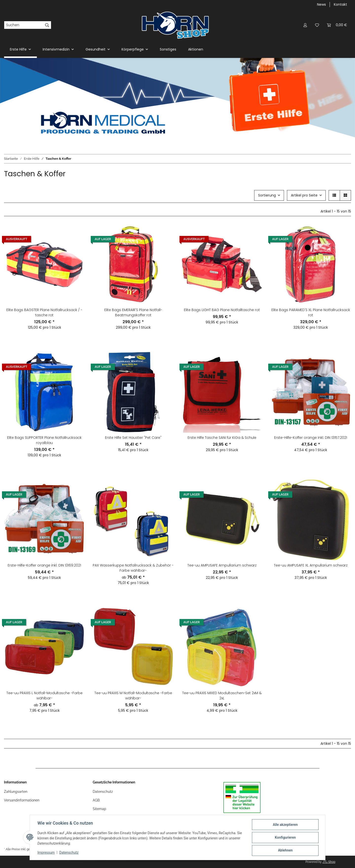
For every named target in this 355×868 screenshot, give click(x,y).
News (321, 4)
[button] (305, 25)
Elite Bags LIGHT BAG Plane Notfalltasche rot (222, 310)
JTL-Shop (329, 862)
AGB (96, 800)
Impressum (46, 853)
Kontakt (340, 4)
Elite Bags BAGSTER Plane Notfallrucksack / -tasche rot (44, 312)
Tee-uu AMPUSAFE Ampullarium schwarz (222, 565)
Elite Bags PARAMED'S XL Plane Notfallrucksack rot (311, 312)
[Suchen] (24, 25)
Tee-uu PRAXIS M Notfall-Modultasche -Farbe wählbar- (133, 696)
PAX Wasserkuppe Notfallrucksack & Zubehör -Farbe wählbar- (133, 568)
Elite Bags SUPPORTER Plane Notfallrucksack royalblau (44, 440)
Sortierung (267, 195)
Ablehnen (285, 850)
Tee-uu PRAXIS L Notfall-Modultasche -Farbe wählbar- (44, 696)
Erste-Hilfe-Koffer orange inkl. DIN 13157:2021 (311, 438)
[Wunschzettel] (317, 25)
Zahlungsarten (16, 792)
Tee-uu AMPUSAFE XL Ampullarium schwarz (311, 565)
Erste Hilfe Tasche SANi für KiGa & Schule (222, 438)
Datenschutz (69, 853)
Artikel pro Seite (304, 195)
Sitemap (99, 809)
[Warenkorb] (337, 25)
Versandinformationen (22, 800)
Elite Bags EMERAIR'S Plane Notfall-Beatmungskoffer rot (133, 312)
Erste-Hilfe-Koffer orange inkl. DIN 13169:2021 (44, 565)
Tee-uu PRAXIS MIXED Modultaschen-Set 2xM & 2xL (222, 696)
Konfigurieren (285, 838)
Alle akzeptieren (285, 825)
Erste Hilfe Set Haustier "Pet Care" (133, 438)
